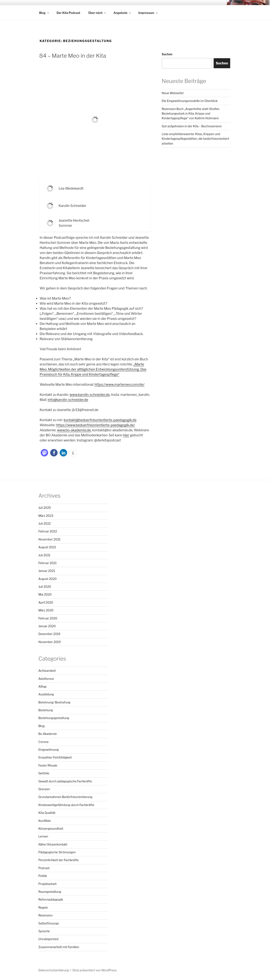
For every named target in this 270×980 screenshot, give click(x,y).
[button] (44, 453)
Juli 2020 (45, 587)
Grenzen (44, 789)
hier (126, 435)
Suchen (167, 54)
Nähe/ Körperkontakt (53, 844)
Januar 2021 (47, 571)
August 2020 (47, 579)
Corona (43, 742)
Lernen (43, 836)
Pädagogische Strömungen (57, 852)
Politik (43, 876)
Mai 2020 (45, 594)
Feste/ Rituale (48, 765)
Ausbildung (46, 694)
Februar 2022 (48, 531)
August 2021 (47, 547)
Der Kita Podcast (68, 13)
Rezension (45, 915)
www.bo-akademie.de (74, 430)
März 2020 (46, 610)
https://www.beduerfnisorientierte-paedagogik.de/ (96, 425)
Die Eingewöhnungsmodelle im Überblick (190, 101)
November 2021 (49, 539)
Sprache (44, 931)
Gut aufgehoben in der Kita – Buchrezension (192, 126)
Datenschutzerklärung (54, 970)
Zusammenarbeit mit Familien (59, 947)
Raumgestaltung (50, 892)
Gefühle (44, 773)
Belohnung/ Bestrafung (54, 702)
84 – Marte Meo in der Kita (73, 56)
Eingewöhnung (49, 750)
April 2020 (46, 602)
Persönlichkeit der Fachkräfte (59, 860)
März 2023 (46, 516)
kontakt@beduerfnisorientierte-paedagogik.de (100, 420)
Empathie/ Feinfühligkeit (55, 757)
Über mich (97, 13)
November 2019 (49, 642)
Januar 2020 (47, 626)
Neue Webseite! (173, 93)
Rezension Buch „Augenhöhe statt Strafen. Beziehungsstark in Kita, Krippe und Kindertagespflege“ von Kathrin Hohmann (191, 114)
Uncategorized (48, 939)
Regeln (43, 907)
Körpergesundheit (51, 829)
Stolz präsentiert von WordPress (94, 970)
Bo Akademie (48, 734)
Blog (45, 13)
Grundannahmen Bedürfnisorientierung (65, 797)
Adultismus (46, 679)
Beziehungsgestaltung (54, 718)
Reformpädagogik (51, 899)
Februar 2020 (48, 618)
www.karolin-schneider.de (90, 395)
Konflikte (45, 821)
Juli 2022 (45, 523)
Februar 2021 (47, 563)
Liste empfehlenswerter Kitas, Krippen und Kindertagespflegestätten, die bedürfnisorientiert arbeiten (196, 139)
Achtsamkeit (47, 671)
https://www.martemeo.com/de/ (119, 385)
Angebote (122, 13)
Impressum (148, 13)
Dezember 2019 (49, 634)
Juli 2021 (44, 555)
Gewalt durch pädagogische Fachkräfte (65, 781)
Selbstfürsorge (49, 923)
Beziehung (46, 710)
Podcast (44, 868)
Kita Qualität (47, 813)
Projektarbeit (47, 884)
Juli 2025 (45, 508)
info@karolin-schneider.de (68, 400)
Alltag (42, 686)
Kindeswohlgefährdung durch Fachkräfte (66, 805)
